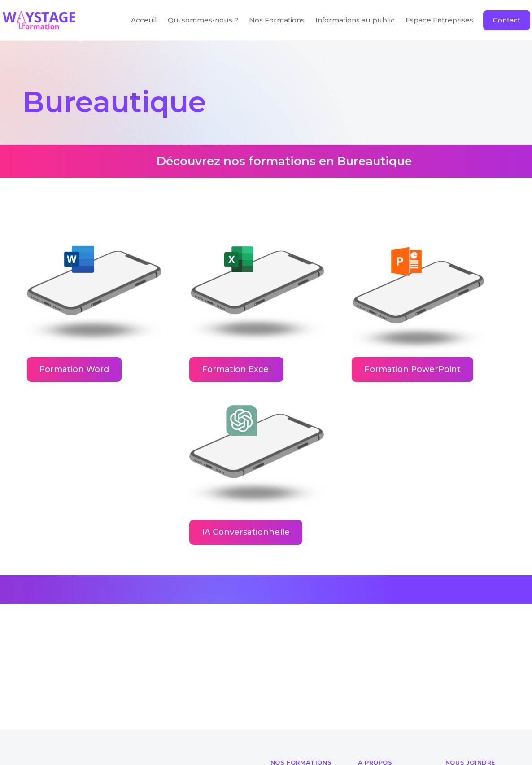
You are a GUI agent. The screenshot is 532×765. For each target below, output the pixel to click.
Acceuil (144, 20)
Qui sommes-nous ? (203, 20)
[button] (355, 20)
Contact (507, 20)
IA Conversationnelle (246, 532)
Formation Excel (236, 369)
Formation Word (74, 369)
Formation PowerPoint (412, 369)
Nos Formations (277, 20)
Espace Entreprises (439, 20)
